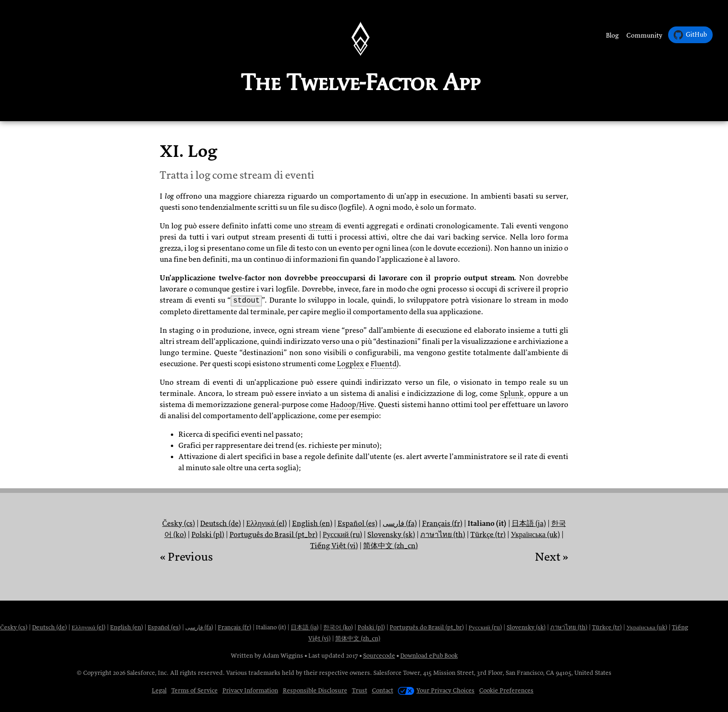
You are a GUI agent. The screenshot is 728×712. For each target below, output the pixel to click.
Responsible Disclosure (315, 690)
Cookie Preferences (506, 690)
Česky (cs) (179, 524)
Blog (612, 36)
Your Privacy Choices (436, 690)
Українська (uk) (535, 535)
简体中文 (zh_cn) (390, 546)
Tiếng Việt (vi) (334, 546)
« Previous (186, 557)
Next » (552, 557)
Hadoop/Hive (352, 405)
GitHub (690, 35)
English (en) (312, 524)
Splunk (512, 394)
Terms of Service (195, 690)
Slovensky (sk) (391, 535)
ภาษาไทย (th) (443, 535)
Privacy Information (250, 690)
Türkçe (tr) (488, 535)
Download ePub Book (429, 656)
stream (321, 226)
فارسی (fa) (400, 524)
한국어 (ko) (338, 627)
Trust (360, 690)
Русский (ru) (342, 535)
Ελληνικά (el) (266, 524)
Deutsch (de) (221, 524)
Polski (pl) (208, 535)
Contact (383, 690)
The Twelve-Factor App (361, 82)
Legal (159, 690)
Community (644, 36)
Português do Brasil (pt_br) (273, 535)
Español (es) (357, 524)
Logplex (351, 364)
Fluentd (383, 364)
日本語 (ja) (529, 524)
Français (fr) (442, 524)
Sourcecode (379, 656)
